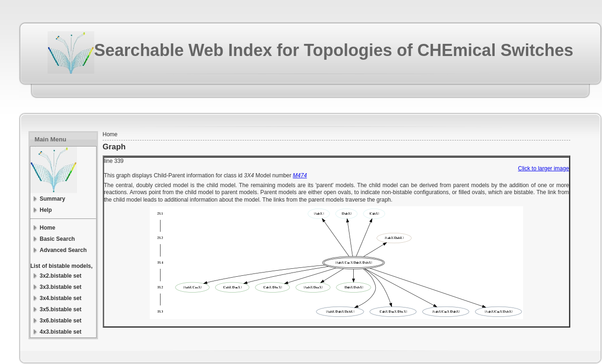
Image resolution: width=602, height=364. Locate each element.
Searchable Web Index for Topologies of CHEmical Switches (334, 50)
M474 (300, 175)
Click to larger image (543, 168)
